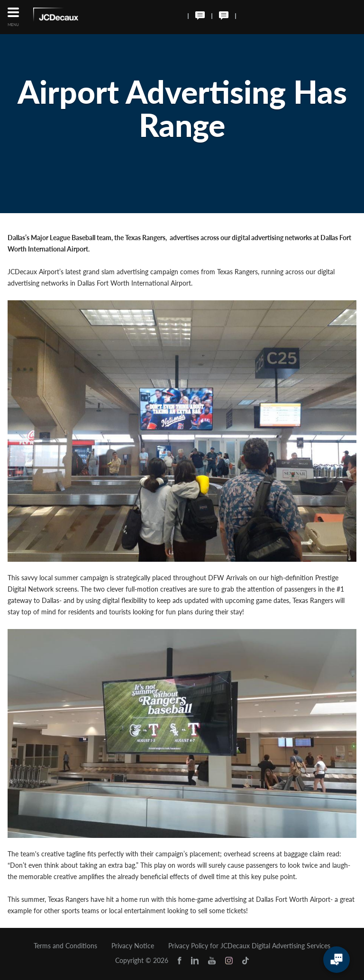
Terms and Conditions (65, 946)
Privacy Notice (133, 946)
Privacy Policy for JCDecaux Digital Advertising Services (249, 946)
